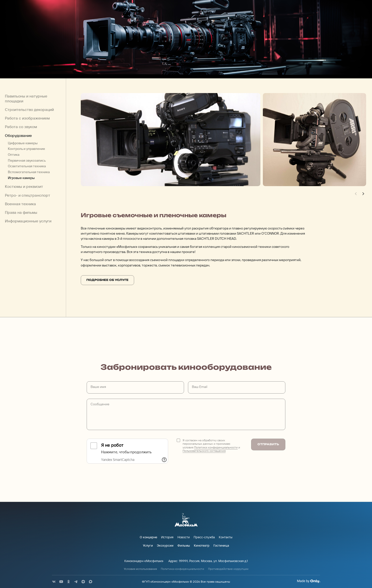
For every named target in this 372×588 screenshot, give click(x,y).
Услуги (148, 545)
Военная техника (20, 204)
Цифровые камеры (23, 143)
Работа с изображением (27, 118)
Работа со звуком (21, 127)
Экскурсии (165, 545)
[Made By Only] (308, 581)
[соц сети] (54, 582)
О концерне (148, 537)
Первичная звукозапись (27, 160)
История (167, 537)
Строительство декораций (29, 110)
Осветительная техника (27, 166)
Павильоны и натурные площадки (26, 98)
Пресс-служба (204, 537)
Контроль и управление (26, 149)
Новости (184, 537)
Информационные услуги (28, 221)
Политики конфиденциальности (216, 447)
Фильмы (184, 545)
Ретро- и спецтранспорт (28, 195)
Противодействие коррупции (228, 569)
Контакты (226, 537)
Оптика (14, 155)
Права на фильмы (21, 212)
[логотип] (186, 520)
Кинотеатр (202, 545)
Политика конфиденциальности (182, 569)
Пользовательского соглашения (204, 451)
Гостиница (221, 545)
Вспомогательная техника (29, 172)
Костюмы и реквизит (24, 186)
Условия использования (140, 569)
